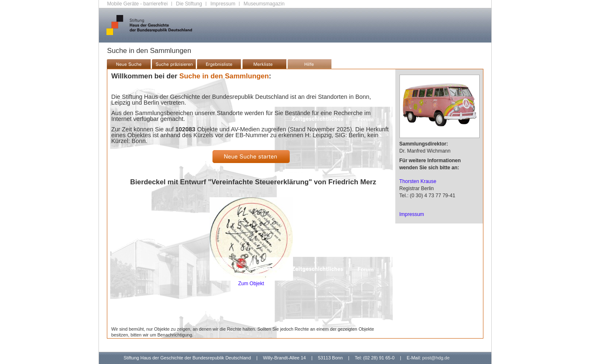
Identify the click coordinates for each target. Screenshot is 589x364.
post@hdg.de (436, 358)
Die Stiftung (189, 4)
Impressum (223, 4)
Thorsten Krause (418, 181)
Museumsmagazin (264, 4)
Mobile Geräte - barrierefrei (138, 4)
